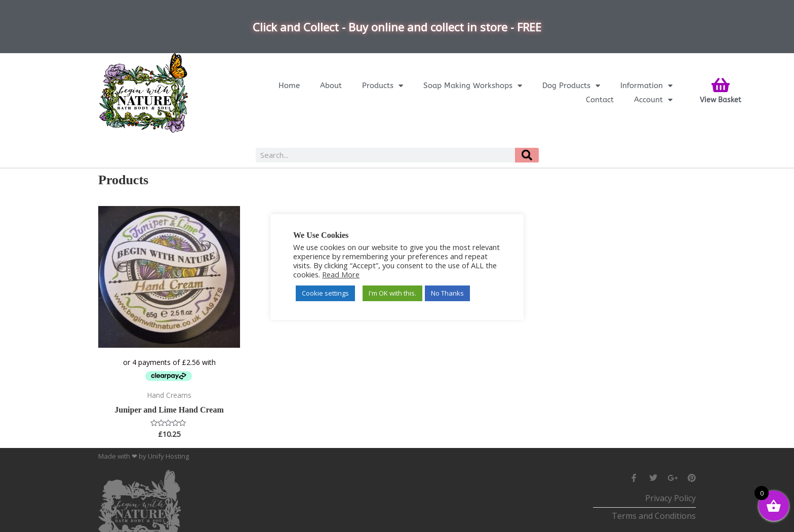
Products (383, 86)
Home (289, 86)
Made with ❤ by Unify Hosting (144, 456)
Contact (600, 100)
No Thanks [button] (447, 293)
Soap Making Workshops (473, 86)
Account (653, 100)
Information (646, 86)
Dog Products (571, 86)
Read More (341, 274)
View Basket (721, 100)
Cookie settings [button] (325, 293)
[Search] (527, 155)
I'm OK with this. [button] (392, 293)
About (331, 86)
